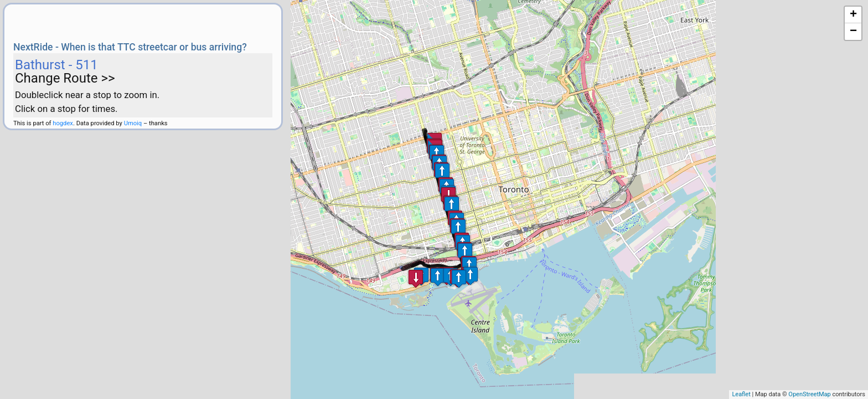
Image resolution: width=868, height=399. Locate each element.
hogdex (63, 123)
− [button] (853, 32)
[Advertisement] (143, 21)
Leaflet (741, 394)
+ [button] (853, 15)
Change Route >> (65, 78)
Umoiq (133, 123)
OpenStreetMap (809, 394)
